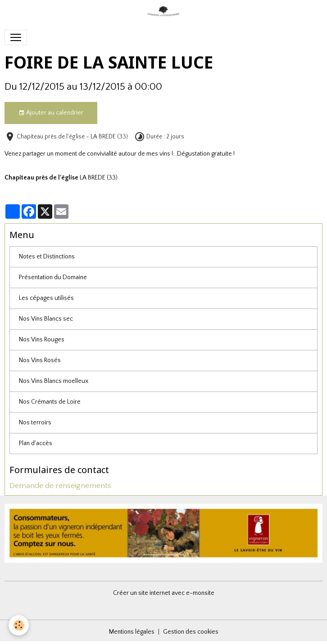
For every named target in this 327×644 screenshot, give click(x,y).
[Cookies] (19, 625)
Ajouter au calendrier (51, 113)
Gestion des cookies (191, 632)
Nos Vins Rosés (40, 360)
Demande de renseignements (60, 486)
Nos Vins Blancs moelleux (54, 381)
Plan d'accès (36, 443)
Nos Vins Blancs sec (46, 319)
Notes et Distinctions (47, 257)
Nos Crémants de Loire (50, 402)
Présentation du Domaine (53, 277)
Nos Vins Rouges (42, 340)
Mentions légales (132, 632)
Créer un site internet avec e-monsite (164, 593)
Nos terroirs (35, 423)
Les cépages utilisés (46, 298)
